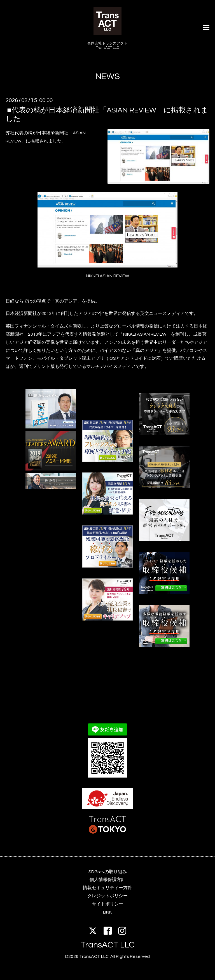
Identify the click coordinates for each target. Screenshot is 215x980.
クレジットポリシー (107, 896)
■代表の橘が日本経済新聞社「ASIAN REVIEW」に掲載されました (107, 115)
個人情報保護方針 (107, 880)
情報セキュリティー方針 (107, 888)
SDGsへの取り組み (108, 872)
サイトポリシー (107, 904)
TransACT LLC (108, 945)
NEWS (108, 76)
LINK (107, 912)
